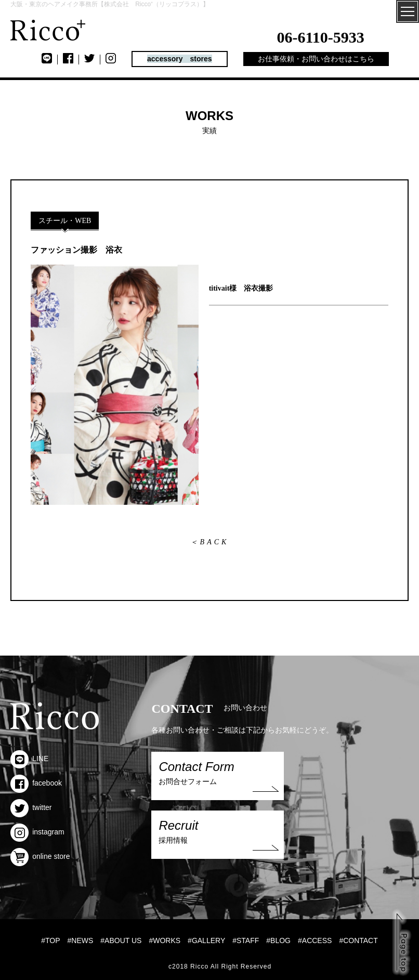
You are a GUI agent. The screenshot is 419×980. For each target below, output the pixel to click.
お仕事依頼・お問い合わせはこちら (316, 59)
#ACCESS (315, 940)
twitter (31, 807)
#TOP (50, 940)
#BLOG (278, 940)
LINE (29, 759)
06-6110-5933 (321, 37)
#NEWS (81, 940)
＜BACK (210, 542)
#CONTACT (358, 940)
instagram (37, 832)
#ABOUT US (121, 940)
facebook (36, 783)
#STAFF (246, 940)
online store (40, 856)
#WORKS (165, 940)
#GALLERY (206, 940)
